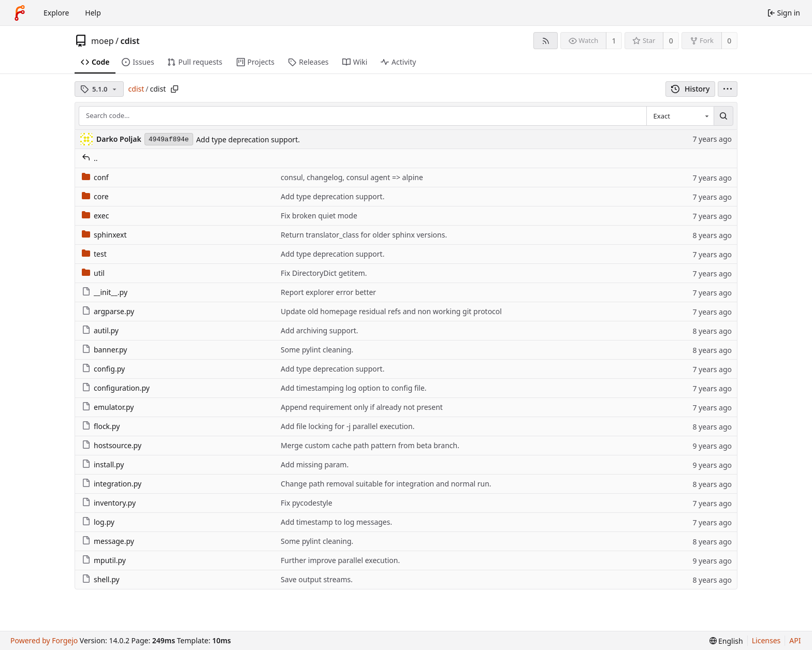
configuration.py (116, 388)
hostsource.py (112, 445)
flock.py (101, 426)
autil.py (100, 330)
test (94, 254)
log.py (98, 522)
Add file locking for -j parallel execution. (347, 426)
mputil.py (104, 560)
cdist (130, 41)
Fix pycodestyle (307, 503)
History (691, 89)
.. (90, 158)
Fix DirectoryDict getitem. (324, 273)
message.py (108, 541)
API (795, 640)
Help (93, 13)
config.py (103, 369)
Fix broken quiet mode (319, 216)
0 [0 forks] (729, 41)
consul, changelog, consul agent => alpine (352, 177)
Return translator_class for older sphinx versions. (364, 235)
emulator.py (108, 407)
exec (95, 216)
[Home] (20, 13)
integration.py (112, 484)
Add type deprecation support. (248, 139)
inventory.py (109, 503)
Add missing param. (315, 464)
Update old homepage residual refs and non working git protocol (391, 311)
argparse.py (108, 311)
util (93, 273)
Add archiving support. (319, 330)
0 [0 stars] (671, 41)
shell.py (101, 579)
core (95, 196)
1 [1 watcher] (614, 41)
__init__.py (105, 292)
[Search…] (723, 116)
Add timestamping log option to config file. (354, 388)
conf (95, 177)
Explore (56, 13)
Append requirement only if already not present (362, 407)
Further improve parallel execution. (340, 560)
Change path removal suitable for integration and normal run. (386, 484)
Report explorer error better (328, 292)
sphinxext (104, 235)
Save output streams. (317, 579)
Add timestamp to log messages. (336, 522)
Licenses (766, 640)
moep (103, 41)
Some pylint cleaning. (317, 350)
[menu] (728, 89)
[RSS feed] (546, 41)
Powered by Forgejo (44, 640)
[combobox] (680, 116)
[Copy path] (175, 89)
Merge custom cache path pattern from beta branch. (370, 445)
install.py (103, 464)
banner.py (104, 350)
